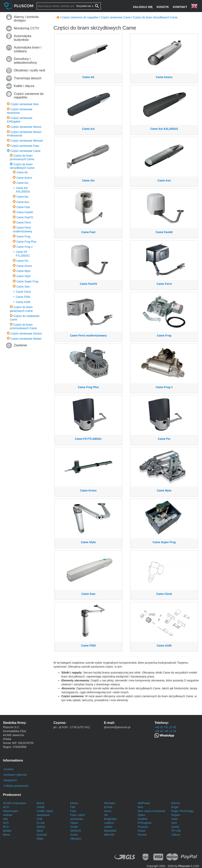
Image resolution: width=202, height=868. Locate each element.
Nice (140, 807)
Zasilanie (20, 345)
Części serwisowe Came (25, 151)
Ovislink (143, 819)
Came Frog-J (24, 247)
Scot (174, 823)
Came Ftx (22, 261)
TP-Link (176, 831)
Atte (5, 819)
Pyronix (142, 835)
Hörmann (110, 803)
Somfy (175, 827)
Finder (74, 827)
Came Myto (23, 271)
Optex (141, 815)
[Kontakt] (180, 7)
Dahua (41, 827)
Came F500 (23, 297)
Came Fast (23, 207)
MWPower (144, 803)
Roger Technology (182, 811)
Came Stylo (23, 276)
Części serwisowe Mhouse (27, 141)
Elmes (74, 803)
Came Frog (23, 236)
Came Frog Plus (26, 242)
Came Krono (24, 266)
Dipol (40, 831)
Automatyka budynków (23, 38)
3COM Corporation (15, 803)
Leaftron (109, 823)
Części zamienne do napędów (29, 96)
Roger (175, 807)
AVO (6, 823)
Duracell (42, 835)
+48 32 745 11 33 (165, 731)
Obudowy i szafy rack (29, 70)
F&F (73, 807)
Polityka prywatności (16, 786)
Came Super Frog (27, 281)
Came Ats (22, 197)
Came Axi (22, 183)
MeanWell (110, 831)
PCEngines (145, 823)
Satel (174, 819)
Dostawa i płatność (15, 775)
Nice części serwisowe (151, 811)
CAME (41, 807)
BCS (6, 827)
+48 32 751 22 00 (165, 727)
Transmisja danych (28, 78)
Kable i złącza (24, 86)
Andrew (8, 815)
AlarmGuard (10, 811)
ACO (6, 807)
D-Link (41, 823)
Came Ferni (24, 222)
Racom (176, 803)
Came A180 (23, 302)
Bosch (41, 803)
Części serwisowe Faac (25, 146)
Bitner (7, 835)
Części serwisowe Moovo (26, 127)
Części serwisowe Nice (25, 104)
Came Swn (23, 287)
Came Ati (22, 172)
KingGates (110, 819)
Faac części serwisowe (78, 817)
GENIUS (76, 831)
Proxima (143, 827)
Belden (7, 831)
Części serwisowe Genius (26, 334)
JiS (106, 815)
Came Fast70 (25, 217)
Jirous (108, 811)
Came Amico (24, 178)
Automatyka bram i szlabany (28, 49)
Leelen (108, 827)
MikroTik (109, 835)
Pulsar (142, 831)
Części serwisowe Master (26, 339)
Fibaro (74, 823)
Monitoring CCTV (27, 28)
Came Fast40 (25, 212)
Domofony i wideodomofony (25, 61)
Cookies (9, 769)
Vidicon (176, 835)
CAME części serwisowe (45, 813)
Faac (73, 811)
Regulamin (10, 780)
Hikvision (76, 839)
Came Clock (23, 292)
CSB (40, 819)
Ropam (176, 815)
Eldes (40, 839)
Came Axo (23, 202)
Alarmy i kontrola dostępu (26, 19)
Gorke (74, 835)
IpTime (108, 807)
